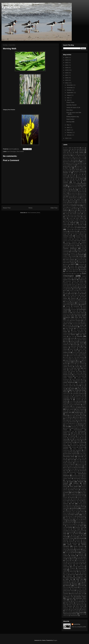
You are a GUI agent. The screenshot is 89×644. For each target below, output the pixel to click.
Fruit (67, 292)
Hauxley (80, 336)
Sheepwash (74, 518)
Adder (75, 149)
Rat (85, 466)
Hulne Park (73, 349)
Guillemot (65, 335)
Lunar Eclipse (73, 401)
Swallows (81, 556)
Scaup (82, 512)
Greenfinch (83, 324)
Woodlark (77, 608)
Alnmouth (81, 151)
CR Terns (82, 253)
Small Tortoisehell (80, 531)
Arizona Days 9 (67, 160)
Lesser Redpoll (68, 378)
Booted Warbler (69, 199)
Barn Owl (68, 168)
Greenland (66, 327)
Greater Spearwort (71, 319)
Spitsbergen (75, 543)
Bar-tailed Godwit (70, 166)
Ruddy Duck (76, 502)
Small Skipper (71, 531)
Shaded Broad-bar (81, 516)
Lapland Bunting (68, 367)
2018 (67, 73)
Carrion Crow (83, 215)
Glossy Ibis (83, 300)
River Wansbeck (74, 491)
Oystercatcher (67, 441)
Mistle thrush (81, 416)
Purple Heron (71, 461)
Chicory (65, 223)
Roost (71, 494)
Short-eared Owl (69, 523)
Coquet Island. (80, 250)
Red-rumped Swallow (71, 480)
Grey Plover (67, 330)
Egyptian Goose (67, 280)
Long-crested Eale (68, 395)
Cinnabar (82, 223)
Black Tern (76, 182)
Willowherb (78, 603)
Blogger (55, 640)
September (70, 93)
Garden (82, 295)
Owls (76, 439)
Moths (79, 420)
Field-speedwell (67, 287)
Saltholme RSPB (80, 507)
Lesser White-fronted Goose (76, 381)
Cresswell (80, 255)
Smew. (83, 532)
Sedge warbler (74, 515)
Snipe (65, 534)
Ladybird (65, 365)
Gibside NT (66, 300)
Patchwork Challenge (78, 444)
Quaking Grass (81, 464)
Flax (64, 289)
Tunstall (65, 568)
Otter (71, 439)
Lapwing (77, 367)
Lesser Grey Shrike (80, 376)
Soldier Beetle (67, 535)
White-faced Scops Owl (78, 589)
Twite (65, 570)
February (70, 132)
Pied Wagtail (73, 452)
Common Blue (73, 231)
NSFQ (82, 433)
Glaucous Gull (74, 300)
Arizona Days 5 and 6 (68, 159)
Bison (76, 179)
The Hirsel (79, 561)
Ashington (76, 160)
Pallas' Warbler (80, 442)
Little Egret (71, 389)
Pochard (65, 460)
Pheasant (66, 449)
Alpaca (65, 152)
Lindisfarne (81, 384)
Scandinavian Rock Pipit (71, 512)
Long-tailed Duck (68, 398)
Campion (68, 214)
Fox (66, 291)
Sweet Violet (66, 557)
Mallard (78, 405)
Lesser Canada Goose (79, 375)
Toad (79, 564)
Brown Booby (68, 206)
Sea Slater (82, 513)
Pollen (78, 460)
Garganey (73, 298)
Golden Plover (67, 305)
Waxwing (66, 581)
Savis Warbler (76, 510)
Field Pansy (72, 286)
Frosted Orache (82, 291)
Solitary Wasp (77, 535)
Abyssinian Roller (67, 149)
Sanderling (75, 508)
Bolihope (84, 196)
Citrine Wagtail (67, 225)
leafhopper (73, 371)
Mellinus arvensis (70, 414)
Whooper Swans (81, 597)
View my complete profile (79, 627)
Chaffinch (65, 220)
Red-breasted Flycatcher (75, 472)
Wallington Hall (82, 575)
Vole (78, 573)
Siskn (64, 527)
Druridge (83, 268)
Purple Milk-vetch (80, 461)
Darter (67, 264)
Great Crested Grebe (78, 313)
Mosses (78, 419)
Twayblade (81, 568)
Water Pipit (69, 579)
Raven (66, 468)
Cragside (66, 255)
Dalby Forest (66, 261)
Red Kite (66, 471)
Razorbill (72, 468)
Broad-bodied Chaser (81, 204)
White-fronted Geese (69, 590)
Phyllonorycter (67, 450)
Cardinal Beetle (73, 215)
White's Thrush (67, 595)
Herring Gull (74, 341)
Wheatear (75, 584)
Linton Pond (74, 387)
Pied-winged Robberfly (71, 453)
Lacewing (72, 364)
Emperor (84, 280)
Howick (65, 349)
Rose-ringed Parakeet (70, 496)
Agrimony (82, 149)
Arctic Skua (68, 156)
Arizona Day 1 (83, 156)
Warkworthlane (80, 576)
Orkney (77, 438)
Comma (65, 231)
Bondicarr (84, 198)
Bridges (65, 203)
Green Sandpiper (76, 321)
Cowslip (73, 252)
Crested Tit (66, 256)
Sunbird (72, 554)
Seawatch (65, 515)
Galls (78, 294)
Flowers (69, 289)
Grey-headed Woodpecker (77, 332)
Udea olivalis (81, 570)
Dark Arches (81, 261)
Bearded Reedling (79, 171)
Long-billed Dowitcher (78, 393)
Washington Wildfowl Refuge (71, 578)
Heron (67, 341)
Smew (77, 532)
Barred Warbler (76, 170)
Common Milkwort (79, 239)
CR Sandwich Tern (73, 253)
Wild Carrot (79, 600)
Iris (78, 354)
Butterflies (66, 212)
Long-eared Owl (79, 395)
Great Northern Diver (79, 314)
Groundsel (82, 333)
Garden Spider (67, 297)
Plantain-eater (71, 458)
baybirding (77, 624)
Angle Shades (67, 154)
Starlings (78, 549)
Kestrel (69, 362)
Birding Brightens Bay (73, 117)
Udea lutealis (73, 570)
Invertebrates (72, 354)
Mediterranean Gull (80, 412)
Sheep (67, 518)
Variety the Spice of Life (73, 108)
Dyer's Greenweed (80, 271)
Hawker (72, 338)
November (70, 88)
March (69, 130)
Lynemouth (81, 401)
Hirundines (82, 341)
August (69, 95)
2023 (67, 60)
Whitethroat (75, 595)
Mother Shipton (72, 420)
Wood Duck (81, 605)
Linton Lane (66, 387)
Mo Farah (65, 417)
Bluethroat (82, 195)
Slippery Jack (67, 529)
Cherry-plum (68, 221)
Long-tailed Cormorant (79, 397)
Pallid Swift (66, 444)
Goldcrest (72, 303)
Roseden (65, 497)
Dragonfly (66, 268)
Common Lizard (67, 239)
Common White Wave (79, 247)
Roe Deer (83, 493)
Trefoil (74, 567)
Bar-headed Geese (82, 165)
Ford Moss (83, 289)
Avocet (77, 162)
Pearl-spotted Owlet (75, 445)
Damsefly (74, 261)
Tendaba (67, 561)
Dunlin (77, 270)
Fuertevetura (74, 292)
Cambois (84, 212)
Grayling (74, 311)
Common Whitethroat (70, 248)
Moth (83, 419)
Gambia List (69, 295)
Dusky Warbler (69, 271)
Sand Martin (66, 508)
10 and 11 (66, 148)
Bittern (82, 179)
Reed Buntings (76, 485)
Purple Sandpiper (68, 463)
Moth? (65, 420)
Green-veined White (76, 322)
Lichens (74, 384)
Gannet (76, 295)
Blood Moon (81, 190)
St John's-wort (80, 548)
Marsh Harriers (70, 409)
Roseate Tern (81, 496)
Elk (79, 280)
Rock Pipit (75, 493)
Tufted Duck (81, 567)
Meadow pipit (67, 412)
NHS (74, 428)
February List (74, 284)
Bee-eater (72, 176)
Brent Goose (81, 201)
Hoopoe (75, 345)
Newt (85, 427)
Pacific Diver (77, 441)
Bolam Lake (77, 196)
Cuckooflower (66, 258)
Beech (65, 178)
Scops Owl (66, 513)
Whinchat (68, 586)
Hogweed (71, 343)
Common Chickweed (78, 234)
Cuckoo (81, 256)
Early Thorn (76, 274)
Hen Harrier (83, 340)
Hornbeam (82, 345)
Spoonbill (83, 543)
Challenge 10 (73, 220)
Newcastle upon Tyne (76, 427)
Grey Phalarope (80, 328)
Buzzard (72, 212)
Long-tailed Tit (68, 400)
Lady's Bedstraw (80, 364)
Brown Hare (77, 206)
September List (71, 516)
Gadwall (72, 294)
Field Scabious (81, 286)
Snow (71, 534)
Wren (78, 609)
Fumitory (65, 294)
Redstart (66, 483)
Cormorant (66, 252)
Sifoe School (78, 524)
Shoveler (78, 523)
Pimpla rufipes (83, 453)
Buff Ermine (68, 209)
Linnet (77, 386)
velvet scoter (73, 571)
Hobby (65, 343)
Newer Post (7, 208)
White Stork (66, 587)
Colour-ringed (81, 228)
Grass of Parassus (75, 308)
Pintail (79, 457)
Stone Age (68, 553)
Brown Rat (71, 207)
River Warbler (83, 491)
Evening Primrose (79, 283)
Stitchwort (79, 551)
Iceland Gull (67, 352)
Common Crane (68, 236)
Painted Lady (71, 442)
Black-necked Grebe (73, 185)
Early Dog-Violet (67, 274)
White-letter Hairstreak (71, 592)
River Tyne (66, 491)
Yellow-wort (66, 616)
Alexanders (73, 151)
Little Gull (66, 390)
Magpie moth (72, 403)
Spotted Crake (72, 545)
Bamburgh (66, 165)
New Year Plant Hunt (70, 425)
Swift (72, 557)
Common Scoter (75, 244)
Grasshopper (73, 309)
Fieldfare (75, 287)
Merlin (78, 414)
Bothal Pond (80, 199)
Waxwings (74, 581)
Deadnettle (82, 264)
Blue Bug (82, 192)
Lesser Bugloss (76, 373)
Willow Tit (83, 601)
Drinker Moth (74, 268)
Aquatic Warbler (82, 154)
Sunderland (80, 554)
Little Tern (81, 392)
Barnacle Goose (79, 168)
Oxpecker (82, 439)
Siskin (81, 526)
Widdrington (69, 598)
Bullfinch (66, 210)
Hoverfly (81, 348)
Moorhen (77, 417)
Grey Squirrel (77, 330)
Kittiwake (84, 362)
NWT (72, 435)
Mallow (84, 405)
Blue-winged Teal (74, 195)
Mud (83, 420)
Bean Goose (68, 171)
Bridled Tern (72, 203)
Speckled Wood (68, 540)
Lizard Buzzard (67, 393)
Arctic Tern (75, 156)
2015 (67, 80)
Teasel (74, 559)
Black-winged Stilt (79, 189)
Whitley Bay (83, 595)
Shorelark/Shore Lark (81, 521)
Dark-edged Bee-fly (81, 263)
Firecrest (82, 287)
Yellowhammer (74, 616)
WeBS (65, 582)
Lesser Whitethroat (69, 382)
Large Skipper (77, 368)
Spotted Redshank (79, 546)
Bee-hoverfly (81, 176)
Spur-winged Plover (68, 548)
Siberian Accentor (69, 524)
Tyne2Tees (11, 7)
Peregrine (81, 447)
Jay (85, 359)
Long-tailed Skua (80, 398)
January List (79, 359)
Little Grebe (81, 389)
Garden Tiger (76, 297)
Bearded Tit (67, 173)
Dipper (65, 266)
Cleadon (76, 225)
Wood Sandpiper (68, 606)
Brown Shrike (78, 207)
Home (31, 208)
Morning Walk (70, 122)
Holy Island (80, 343)
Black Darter (66, 181)
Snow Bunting (79, 534)
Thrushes (65, 564)
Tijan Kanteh (73, 564)
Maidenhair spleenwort (69, 405)
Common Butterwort (75, 233)
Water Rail (79, 579)
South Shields (73, 537)
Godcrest (67, 301)
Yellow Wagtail (79, 612)
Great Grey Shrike (67, 314)
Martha (65, 411)
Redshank (81, 482)
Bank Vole (73, 165)
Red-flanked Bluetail (77, 475)
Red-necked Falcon (77, 477)
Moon (71, 417)
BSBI (85, 207)
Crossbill (74, 256)
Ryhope (79, 505)
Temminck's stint (82, 559)
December (70, 85)
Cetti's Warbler (80, 218)
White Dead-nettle (79, 586)
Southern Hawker (69, 538)
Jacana (67, 357)
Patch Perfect (70, 119)
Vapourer (65, 571)
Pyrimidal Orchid (67, 464)
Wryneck (84, 609)
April (68, 127)
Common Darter (80, 236)
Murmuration (73, 422)
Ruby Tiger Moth (78, 501)
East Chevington (12, 151)
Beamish (84, 170)
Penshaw (74, 447)
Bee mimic (79, 174)
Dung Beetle (70, 270)
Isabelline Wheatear (73, 356)
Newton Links (68, 428)
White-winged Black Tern (78, 594)
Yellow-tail (82, 614)
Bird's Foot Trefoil (68, 179)
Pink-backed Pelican (80, 455)
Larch (70, 368)
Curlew (84, 258)
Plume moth (81, 458)
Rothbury (75, 499)
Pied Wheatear (83, 452)
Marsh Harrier (82, 408)
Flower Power (70, 102)
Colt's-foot (69, 230)
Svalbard (66, 556)
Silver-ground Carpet (72, 526)
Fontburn (76, 289)
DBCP (73, 264)
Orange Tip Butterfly (69, 436)
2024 (67, 58)
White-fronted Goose (81, 590)
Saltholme (71, 507)
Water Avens (83, 578)
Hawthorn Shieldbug (81, 338)
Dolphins (72, 266)
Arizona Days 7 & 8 (80, 159)
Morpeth (84, 417)
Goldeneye (76, 305)
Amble (71, 152)
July (68, 98)
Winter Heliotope (73, 605)
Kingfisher (77, 362)
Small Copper (77, 529)
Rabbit (65, 466)
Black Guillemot (76, 181)
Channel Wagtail (82, 220)
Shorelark (70, 521)
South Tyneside (82, 537)
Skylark (70, 527)
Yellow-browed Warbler (70, 614)
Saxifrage (84, 510)
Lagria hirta (82, 365)
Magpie (65, 403)
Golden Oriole (81, 303)
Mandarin (67, 406)
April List (74, 154)
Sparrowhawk (80, 538)
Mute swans (66, 423)
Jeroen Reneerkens (70, 360)
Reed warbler (20, 151)
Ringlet (82, 490)
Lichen (79, 382)
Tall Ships (78, 557)
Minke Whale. (72, 416)
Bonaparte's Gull (75, 198)
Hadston (73, 335)
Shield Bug (78, 519)
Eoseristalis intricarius (71, 281)
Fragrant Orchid (73, 291)
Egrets (82, 278)
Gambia (84, 294)
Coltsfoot (76, 230)
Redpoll (71, 482)
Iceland (82, 351)
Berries (74, 178)
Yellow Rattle (75, 611)
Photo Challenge (78, 449)
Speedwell (78, 540)
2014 (67, 83)
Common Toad (83, 245)
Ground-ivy (75, 333)
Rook (66, 494)
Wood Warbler (80, 606)
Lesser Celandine (68, 376)
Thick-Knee (70, 562)
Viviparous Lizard (70, 573)
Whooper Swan (69, 597)
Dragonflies (81, 266)
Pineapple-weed (69, 455)
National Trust (74, 423)
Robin (67, 493)
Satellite (70, 510)
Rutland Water (71, 505)
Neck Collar (83, 423)
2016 (67, 78)
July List (80, 360)
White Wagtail (74, 587)
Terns (73, 561)
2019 (67, 70)
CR (78, 252)
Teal (69, 559)
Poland (72, 460)
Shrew (85, 523)
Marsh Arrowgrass (71, 408)
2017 (67, 75)
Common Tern (73, 245)
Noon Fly (79, 428)
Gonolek (68, 306)
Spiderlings (71, 542)
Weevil (70, 582)
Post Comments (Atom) (34, 213)
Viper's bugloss (82, 571)
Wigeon (72, 600)
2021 (67, 65)
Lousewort (78, 400)
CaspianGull (68, 217)
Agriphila (65, 151)
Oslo (83, 438)
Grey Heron (83, 327)
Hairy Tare (72, 336)
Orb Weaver (81, 436)
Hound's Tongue (67, 346)
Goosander (76, 306)
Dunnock (83, 270)
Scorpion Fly (74, 513)
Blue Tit (65, 193)
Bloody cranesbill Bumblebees (70, 192)
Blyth (65, 196)
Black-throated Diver (75, 187)
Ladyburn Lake (73, 365)
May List (71, 411)
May (68, 125)
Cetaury (71, 218)
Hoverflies (74, 348)
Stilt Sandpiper (70, 551)
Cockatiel (65, 226)
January (69, 135)
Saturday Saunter (72, 105)
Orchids (71, 438)
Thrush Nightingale (80, 562)
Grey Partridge (69, 328)
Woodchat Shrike (68, 608)
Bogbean (70, 196)
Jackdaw (82, 357)
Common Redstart (81, 241)
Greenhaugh (68, 325)
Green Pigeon (66, 321)
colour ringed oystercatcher (77, 226)
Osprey (65, 439)
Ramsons (79, 466)
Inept (83, 353)
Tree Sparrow (80, 565)
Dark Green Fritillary (69, 263)
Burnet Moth (74, 210)
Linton (83, 386)
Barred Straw (66, 170)
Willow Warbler (69, 603)
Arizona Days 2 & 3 (79, 157)
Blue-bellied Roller (73, 193)
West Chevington (77, 582)
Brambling (73, 201)
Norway (76, 433)
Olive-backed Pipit (80, 435)
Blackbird (66, 190)
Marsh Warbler (80, 409)
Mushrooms (81, 422)
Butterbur (82, 210)
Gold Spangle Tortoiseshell (78, 301)
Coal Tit (82, 225)
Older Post (54, 208)
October (69, 90)
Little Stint (73, 392)
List (80, 387)
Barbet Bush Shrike (81, 166)
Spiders (78, 542)
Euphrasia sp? (67, 283)
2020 (67, 68)
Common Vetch (69, 247)
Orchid (65, 438)
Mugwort (65, 422)
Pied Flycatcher (77, 450)
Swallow (73, 556)
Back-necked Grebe (73, 163)
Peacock (65, 445)
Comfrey (82, 230)
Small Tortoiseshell (68, 532)
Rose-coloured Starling (80, 494)
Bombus (67, 198)
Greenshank (74, 327)
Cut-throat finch (81, 259)
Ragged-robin (72, 466)
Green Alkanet (81, 319)
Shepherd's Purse (68, 519)
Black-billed (74, 184)
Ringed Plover (74, 490)
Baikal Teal (82, 163)
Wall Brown (73, 575)
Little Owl (74, 390)
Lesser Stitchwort (76, 379)
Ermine (82, 281)
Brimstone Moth (81, 203)
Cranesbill (73, 255)
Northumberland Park (69, 431)
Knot (66, 364)
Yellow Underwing (69, 612)
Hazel (66, 340)
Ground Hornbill (67, 333)
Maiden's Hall (81, 403)
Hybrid (76, 351)
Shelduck (81, 518)
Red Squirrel (74, 471)
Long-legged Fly (67, 397)
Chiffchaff (73, 223)
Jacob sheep (66, 359)
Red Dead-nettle (81, 469)
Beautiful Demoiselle (68, 174)
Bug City (82, 209)
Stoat (85, 551)
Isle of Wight (83, 356)
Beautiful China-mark (79, 173)
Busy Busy (70, 110)
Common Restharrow (72, 242)
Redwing (76, 483)
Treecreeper (66, 567)
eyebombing (66, 284)
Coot (73, 250)
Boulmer (65, 201)
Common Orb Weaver (69, 241)
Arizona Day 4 (69, 157)
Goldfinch (83, 305)
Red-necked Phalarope (80, 479)
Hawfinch (66, 338)
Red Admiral (79, 468)
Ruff (73, 504)
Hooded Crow (67, 345)
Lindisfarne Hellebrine (68, 386)
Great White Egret (80, 317)
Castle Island (77, 217)
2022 (67, 63)
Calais (78, 212)
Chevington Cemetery (79, 221)
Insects (65, 354)
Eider (75, 280)
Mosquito (67, 419)
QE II (74, 464)
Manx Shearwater (77, 406)
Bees (69, 178)
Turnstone (72, 568)
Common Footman (68, 238)
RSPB (70, 501)
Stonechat (75, 552)
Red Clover (72, 469)
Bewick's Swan (81, 178)
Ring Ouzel (70, 488)
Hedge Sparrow (74, 340)
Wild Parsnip (76, 601)
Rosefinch (72, 497)
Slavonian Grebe (80, 527)
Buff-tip (75, 209)
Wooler (72, 609)
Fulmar (82, 292)
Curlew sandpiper (70, 259)
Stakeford (65, 549)
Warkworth (69, 576)
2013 (67, 138)
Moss (73, 419)
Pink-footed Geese (69, 457)
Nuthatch (66, 435)
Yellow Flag (68, 611)
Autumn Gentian (69, 162)
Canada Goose (76, 214)
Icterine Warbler (76, 353)
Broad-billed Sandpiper (69, 204)
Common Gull (80, 238)
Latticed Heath (73, 370)
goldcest (65, 303)
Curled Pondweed (76, 258)
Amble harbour (79, 152)
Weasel (82, 581)
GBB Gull (81, 298)
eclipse (76, 278)
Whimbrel (84, 584)
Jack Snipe (74, 357)
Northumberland (78, 430)
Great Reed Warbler (69, 316)
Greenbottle (75, 324)
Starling (72, 549)
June (68, 100)
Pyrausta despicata (80, 463)
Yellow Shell (83, 611)
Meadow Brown (80, 411)
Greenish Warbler (79, 325)
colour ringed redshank (69, 228)
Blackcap (73, 190)
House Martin (77, 346)
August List (83, 160)
